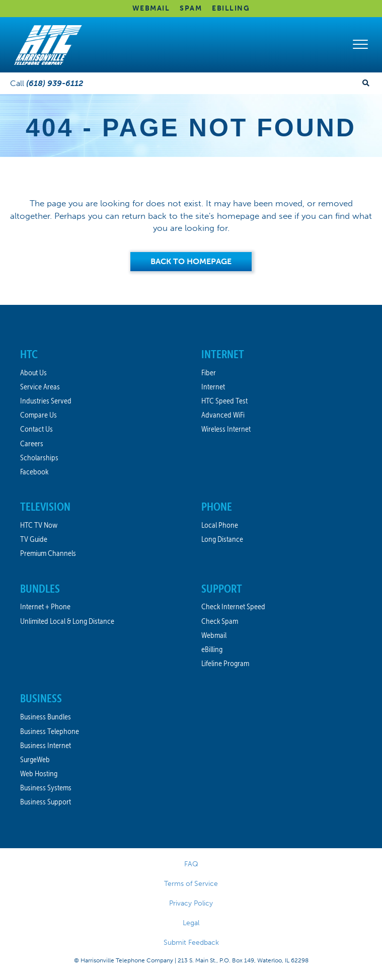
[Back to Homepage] (191, 262)
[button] (360, 45)
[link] (101, 355)
